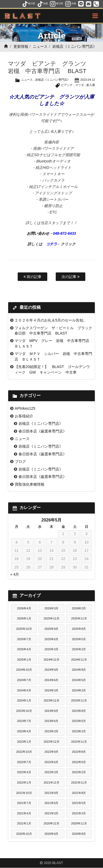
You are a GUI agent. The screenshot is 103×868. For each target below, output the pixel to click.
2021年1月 (24, 823)
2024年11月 (79, 660)
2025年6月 (51, 639)
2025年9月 (51, 629)
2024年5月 (79, 680)
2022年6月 (51, 762)
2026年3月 (51, 608)
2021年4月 (24, 813)
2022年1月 (24, 783)
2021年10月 (24, 793)
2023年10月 (24, 711)
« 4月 (15, 574)
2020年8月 (79, 834)
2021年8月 (79, 793)
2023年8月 (79, 711)
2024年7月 (24, 680)
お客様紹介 (24, 416)
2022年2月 (79, 772)
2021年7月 (24, 803)
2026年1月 (24, 618)
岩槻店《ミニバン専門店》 (74, 46)
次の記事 (71, 277)
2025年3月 (51, 649)
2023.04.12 (88, 80)
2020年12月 (51, 823)
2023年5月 (79, 721)
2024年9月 (51, 670)
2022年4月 (24, 772)
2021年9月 (51, 793)
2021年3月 (51, 813)
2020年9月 (51, 834)
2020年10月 (24, 834)
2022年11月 (79, 742)
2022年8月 (79, 752)
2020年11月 (79, 823)
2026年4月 (24, 608)
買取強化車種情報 (30, 484)
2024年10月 (24, 670)
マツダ (80, 85)
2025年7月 (24, 639)
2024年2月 (79, 690)
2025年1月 (24, 660)
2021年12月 (51, 783)
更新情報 (21, 46)
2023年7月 (24, 721)
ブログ (20, 461)
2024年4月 (24, 690)
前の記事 (32, 277)
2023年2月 (79, 731)
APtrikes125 (25, 408)
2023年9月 (51, 711)
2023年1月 (24, 742)
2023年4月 (24, 731)
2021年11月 (79, 783)
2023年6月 (51, 721)
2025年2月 (79, 649)
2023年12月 (51, 700)
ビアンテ (67, 85)
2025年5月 (79, 639)
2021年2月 (79, 813)
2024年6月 (51, 680)
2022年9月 (51, 752)
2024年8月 (79, 670)
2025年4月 (24, 649)
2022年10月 (24, 752)
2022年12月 (51, 742)
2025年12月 (51, 618)
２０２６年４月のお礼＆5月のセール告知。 (51, 320)
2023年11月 (79, 700)
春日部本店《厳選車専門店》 (43, 431)
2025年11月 (79, 618)
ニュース (40, 46)
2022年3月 (51, 772)
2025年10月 (24, 629)
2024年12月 (51, 660)
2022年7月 (24, 762)
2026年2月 (79, 608)
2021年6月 (51, 803)
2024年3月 (51, 690)
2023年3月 (51, 731)
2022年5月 (79, 762)
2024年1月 (24, 700)
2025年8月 (79, 629)
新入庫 (91, 85)
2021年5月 (79, 803)
